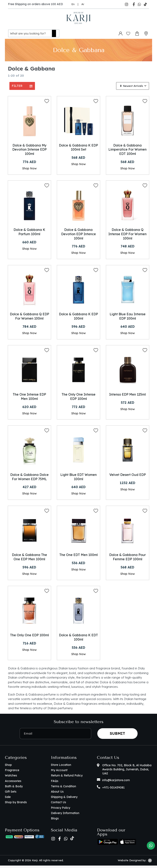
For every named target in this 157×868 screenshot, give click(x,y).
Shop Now (29, 168)
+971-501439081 (113, 790)
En (73, 4)
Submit (117, 736)
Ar (83, 4)
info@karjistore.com (116, 783)
